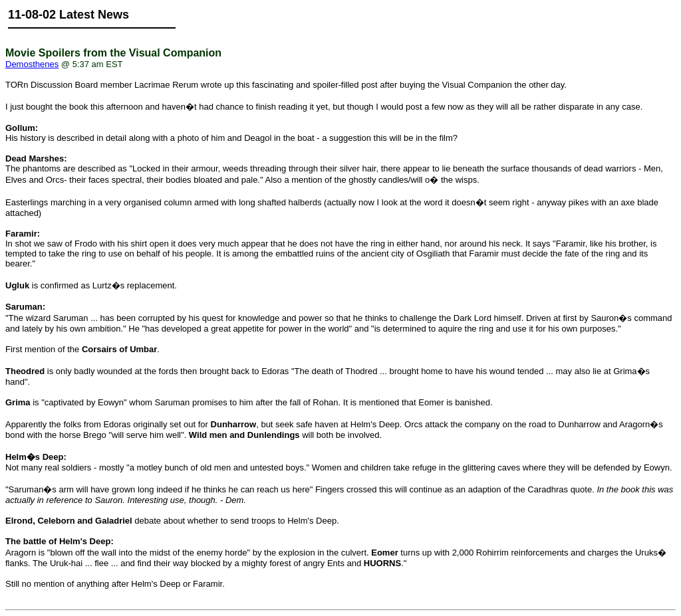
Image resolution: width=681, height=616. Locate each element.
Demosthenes (32, 64)
